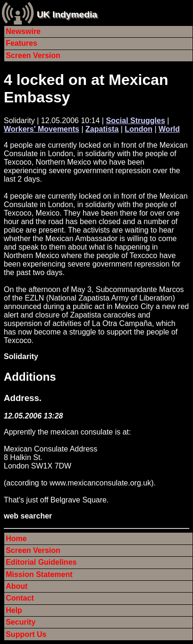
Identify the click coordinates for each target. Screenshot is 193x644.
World (169, 129)
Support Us (26, 634)
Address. (23, 398)
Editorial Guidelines (41, 562)
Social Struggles (135, 121)
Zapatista (102, 129)
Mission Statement (39, 574)
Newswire (23, 31)
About (17, 586)
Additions (30, 377)
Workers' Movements (42, 129)
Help (14, 610)
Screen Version (33, 55)
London (138, 129)
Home (16, 539)
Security (21, 622)
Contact (20, 598)
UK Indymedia (67, 14)
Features (21, 43)
